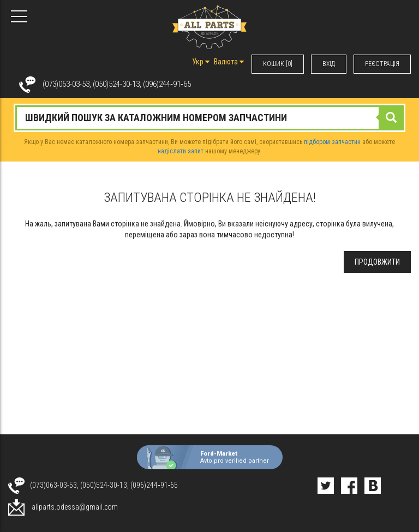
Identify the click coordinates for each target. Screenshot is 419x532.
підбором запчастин (332, 142)
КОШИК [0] (278, 64)
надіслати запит (181, 151)
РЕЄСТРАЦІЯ (382, 64)
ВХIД (329, 64)
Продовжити (377, 262)
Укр (201, 62)
